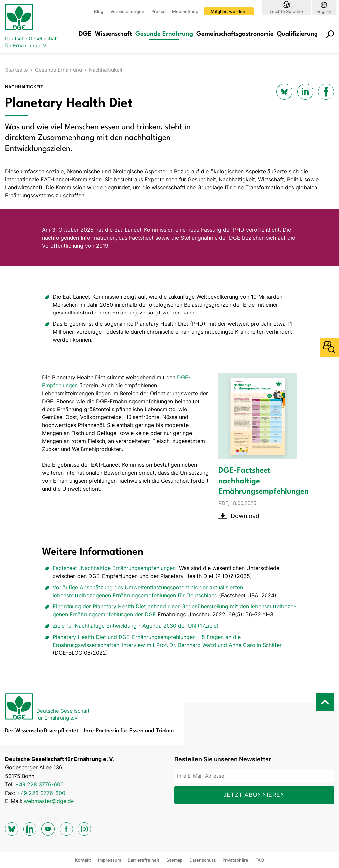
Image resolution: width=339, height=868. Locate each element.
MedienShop (185, 11)
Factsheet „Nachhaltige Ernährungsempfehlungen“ (116, 568)
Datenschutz (202, 860)
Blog (99, 11)
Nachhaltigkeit (106, 70)
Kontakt (83, 860)
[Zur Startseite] (31, 26)
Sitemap (174, 860)
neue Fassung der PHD (216, 230)
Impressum (109, 860)
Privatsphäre (235, 860)
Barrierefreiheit (144, 860)
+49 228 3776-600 (39, 784)
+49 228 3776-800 (41, 793)
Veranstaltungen (127, 11)
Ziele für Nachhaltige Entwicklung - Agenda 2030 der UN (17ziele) (136, 626)
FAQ (260, 860)
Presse (158, 11)
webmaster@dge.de (49, 801)
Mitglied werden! (229, 11)
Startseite (17, 70)
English (324, 11)
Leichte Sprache (286, 11)
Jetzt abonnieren (254, 795)
